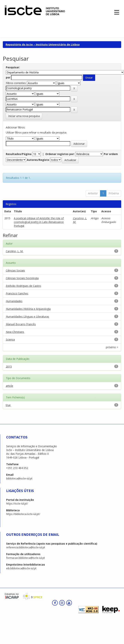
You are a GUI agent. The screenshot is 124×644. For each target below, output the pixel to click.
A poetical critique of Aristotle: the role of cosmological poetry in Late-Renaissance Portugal (39, 222)
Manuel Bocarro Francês (21, 324)
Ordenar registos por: (60, 154)
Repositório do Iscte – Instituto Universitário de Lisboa (43, 44)
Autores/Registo (38, 160)
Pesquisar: (13, 67)
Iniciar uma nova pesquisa (24, 116)
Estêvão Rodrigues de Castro (23, 286)
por (8, 77)
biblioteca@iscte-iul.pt (19, 478)
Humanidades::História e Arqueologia (28, 309)
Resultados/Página (19, 154)
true (8, 405)
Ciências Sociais (15, 270)
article (9, 386)
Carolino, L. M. (15, 251)
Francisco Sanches (17, 293)
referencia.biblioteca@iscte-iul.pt (26, 547)
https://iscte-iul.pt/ (17, 503)
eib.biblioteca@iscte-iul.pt (21, 568)
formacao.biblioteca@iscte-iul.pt (26, 558)
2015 (9, 366)
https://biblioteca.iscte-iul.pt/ (23, 514)
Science (10, 340)
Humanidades (14, 301)
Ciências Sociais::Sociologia (22, 278)
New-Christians (15, 332)
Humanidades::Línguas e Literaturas (27, 316)
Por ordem (111, 154)
